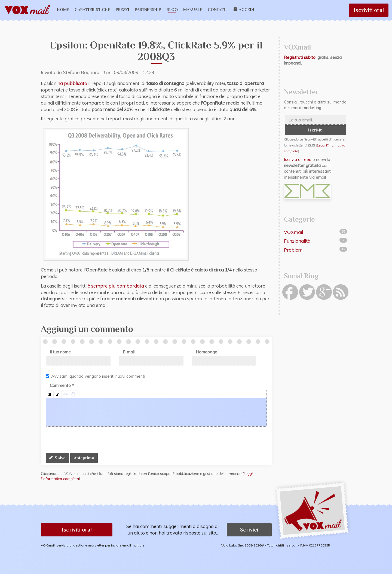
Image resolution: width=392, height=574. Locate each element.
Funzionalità (297, 241)
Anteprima (84, 458)
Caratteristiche (92, 9)
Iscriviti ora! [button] (77, 530)
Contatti (217, 9)
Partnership (148, 9)
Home (63, 9)
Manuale (193, 9)
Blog (172, 9)
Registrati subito (300, 57)
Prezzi (122, 9)
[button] (50, 394)
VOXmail (293, 232)
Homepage (206, 352)
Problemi (294, 250)
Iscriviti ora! (369, 10)
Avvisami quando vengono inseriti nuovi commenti (95, 376)
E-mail (129, 352)
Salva (57, 458)
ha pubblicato (72, 83)
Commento (62, 385)
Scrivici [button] (249, 530)
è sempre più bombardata (116, 286)
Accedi (244, 9)
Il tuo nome (60, 352)
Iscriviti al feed (298, 159)
